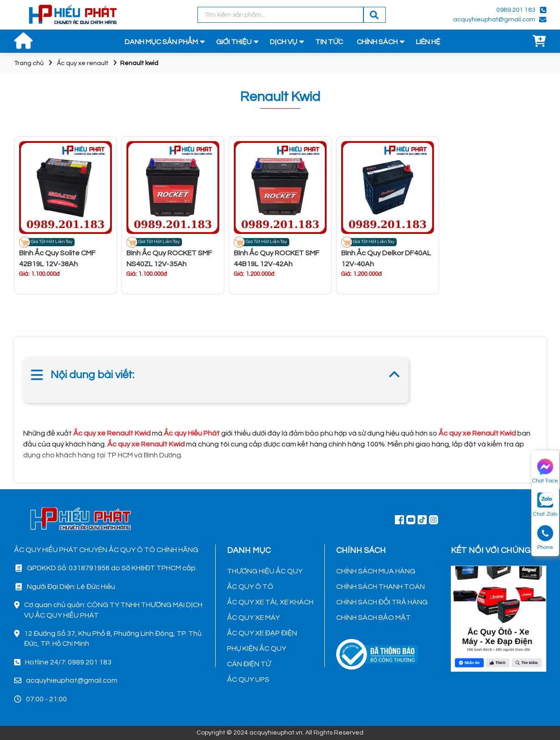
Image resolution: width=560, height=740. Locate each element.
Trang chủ (29, 63)
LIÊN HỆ (428, 42)
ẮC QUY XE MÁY (253, 618)
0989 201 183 (516, 10)
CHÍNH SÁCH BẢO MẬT (373, 618)
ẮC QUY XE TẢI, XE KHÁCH (270, 602)
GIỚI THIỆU (234, 42)
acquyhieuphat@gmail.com (494, 20)
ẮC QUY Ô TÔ (250, 587)
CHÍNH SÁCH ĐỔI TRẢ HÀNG (382, 602)
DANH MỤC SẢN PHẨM (161, 42)
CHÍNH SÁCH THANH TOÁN (381, 587)
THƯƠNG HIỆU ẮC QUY (265, 571)
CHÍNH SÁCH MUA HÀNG (376, 571)
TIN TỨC (329, 42)
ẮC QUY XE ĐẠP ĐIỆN (262, 633)
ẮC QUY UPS (248, 679)
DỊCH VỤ (283, 42)
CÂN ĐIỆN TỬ (249, 664)
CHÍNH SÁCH (377, 42)
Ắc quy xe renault (83, 63)
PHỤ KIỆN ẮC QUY (257, 649)
